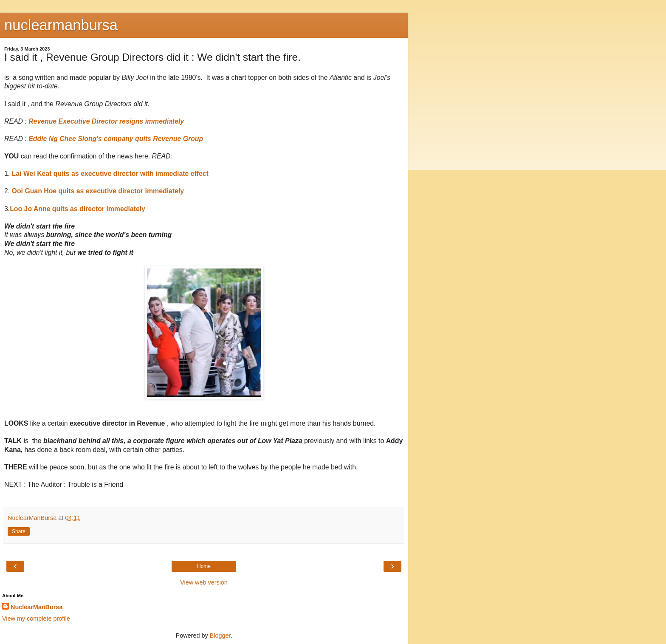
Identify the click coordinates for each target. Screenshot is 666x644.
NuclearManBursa (37, 607)
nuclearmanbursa (61, 25)
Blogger (220, 636)
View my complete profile (36, 619)
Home (204, 566)
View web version (204, 582)
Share (19, 531)
